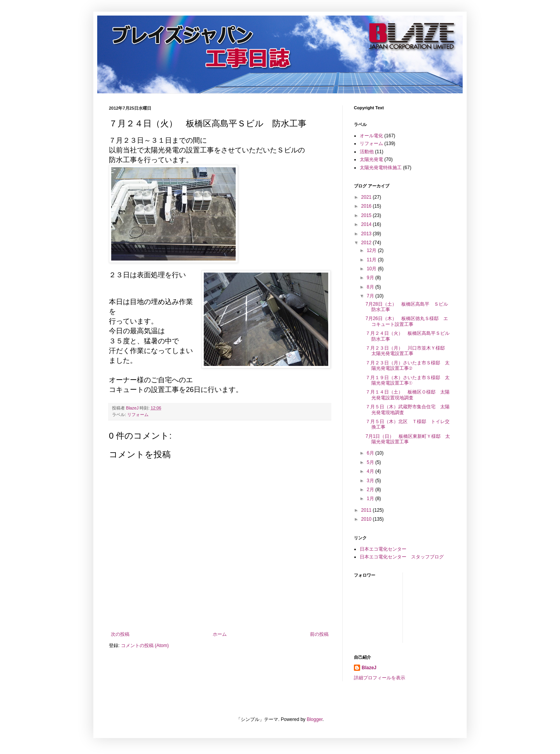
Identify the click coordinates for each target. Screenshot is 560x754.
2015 (367, 215)
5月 (371, 462)
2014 (367, 224)
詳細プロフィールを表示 (380, 678)
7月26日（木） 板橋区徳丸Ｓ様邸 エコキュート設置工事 (407, 321)
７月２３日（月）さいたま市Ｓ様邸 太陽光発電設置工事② (408, 366)
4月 (371, 471)
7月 (371, 296)
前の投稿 (319, 634)
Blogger (315, 719)
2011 (367, 510)
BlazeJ (369, 668)
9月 (371, 278)
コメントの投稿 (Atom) (145, 646)
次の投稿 (120, 634)
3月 (371, 481)
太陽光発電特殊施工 (381, 168)
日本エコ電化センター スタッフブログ (402, 557)
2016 (367, 206)
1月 (371, 499)
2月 (371, 490)
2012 (367, 243)
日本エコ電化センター (383, 549)
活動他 (367, 152)
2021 (367, 197)
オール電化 (371, 136)
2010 (367, 519)
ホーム (220, 634)
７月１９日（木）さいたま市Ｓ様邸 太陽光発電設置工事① (408, 380)
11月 (372, 260)
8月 (371, 287)
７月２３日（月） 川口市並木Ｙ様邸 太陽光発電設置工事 (408, 351)
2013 (367, 234)
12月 (372, 250)
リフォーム (138, 415)
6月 (371, 453)
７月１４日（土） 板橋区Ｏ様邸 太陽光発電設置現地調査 (408, 395)
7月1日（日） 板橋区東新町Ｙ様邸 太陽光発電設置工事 (408, 439)
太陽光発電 (371, 159)
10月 (372, 269)
